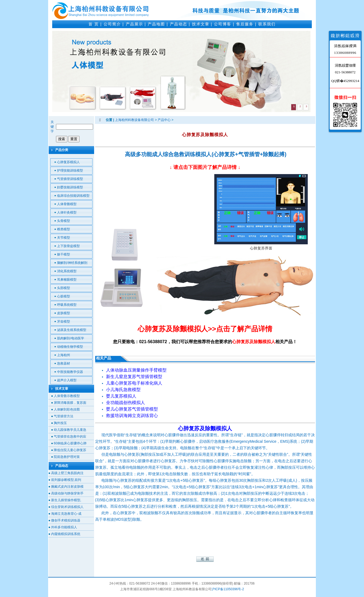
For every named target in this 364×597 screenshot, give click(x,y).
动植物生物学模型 (70, 347)
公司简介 (112, 24)
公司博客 (223, 24)
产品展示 (134, 24)
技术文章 (201, 24)
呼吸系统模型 (67, 305)
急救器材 (64, 363)
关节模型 (64, 238)
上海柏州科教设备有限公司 (134, 120)
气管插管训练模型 (70, 179)
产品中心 (164, 120)
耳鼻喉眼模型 (67, 280)
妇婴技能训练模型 (70, 187)
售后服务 (245, 24)
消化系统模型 (67, 271)
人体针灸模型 (67, 212)
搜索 (62, 139)
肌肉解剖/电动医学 (70, 338)
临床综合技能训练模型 (73, 196)
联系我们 (267, 24)
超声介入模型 (67, 380)
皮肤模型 (64, 313)
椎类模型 (64, 229)
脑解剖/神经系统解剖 (72, 263)
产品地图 (156, 24)
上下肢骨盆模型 (68, 246)
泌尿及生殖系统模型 (72, 330)
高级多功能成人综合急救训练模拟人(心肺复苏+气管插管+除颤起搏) (206, 154)
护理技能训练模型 (70, 170)
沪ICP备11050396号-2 (228, 589)
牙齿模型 (64, 322)
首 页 (94, 24)
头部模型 (64, 288)
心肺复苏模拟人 (68, 162)
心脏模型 (64, 296)
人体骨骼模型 (67, 204)
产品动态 (178, 24)
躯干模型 (64, 254)
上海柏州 (64, 355)
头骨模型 (64, 221)
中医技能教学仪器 (70, 372)
